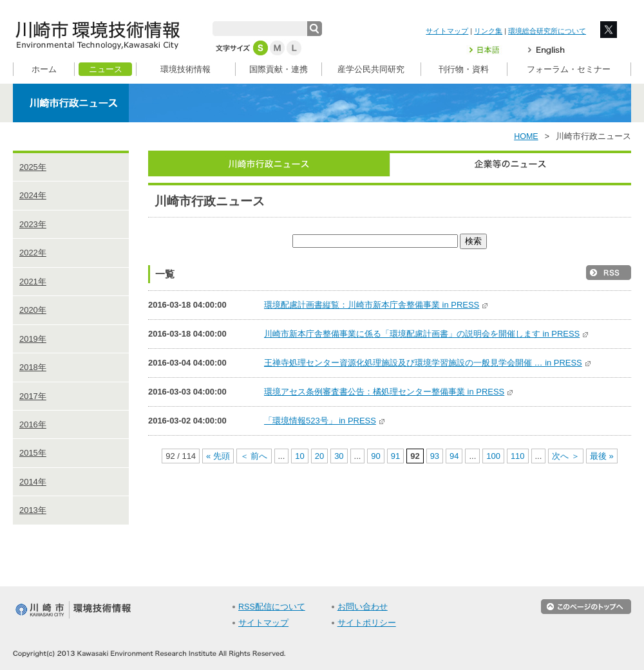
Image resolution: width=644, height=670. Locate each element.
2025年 (33, 167)
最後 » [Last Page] (602, 456)
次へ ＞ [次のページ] (566, 456)
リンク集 (488, 31)
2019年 (33, 339)
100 (493, 456)
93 (435, 456)
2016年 (33, 424)
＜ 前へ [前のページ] (254, 456)
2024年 (33, 195)
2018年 (33, 367)
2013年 (33, 510)
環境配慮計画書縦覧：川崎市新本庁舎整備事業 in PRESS (376, 305)
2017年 (33, 396)
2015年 (33, 453)
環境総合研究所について (547, 31)
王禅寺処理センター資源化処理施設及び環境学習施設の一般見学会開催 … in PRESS (428, 363)
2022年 (33, 253)
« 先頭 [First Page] (218, 456)
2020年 (33, 310)
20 (319, 456)
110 (518, 456)
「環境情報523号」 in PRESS (325, 421)
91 (395, 456)
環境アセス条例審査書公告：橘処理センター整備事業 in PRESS (389, 392)
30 (339, 456)
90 (375, 456)
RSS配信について (272, 607)
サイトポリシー (367, 623)
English (546, 50)
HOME (526, 136)
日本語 (492, 50)
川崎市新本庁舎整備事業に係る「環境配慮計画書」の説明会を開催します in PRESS (427, 334)
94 (454, 456)
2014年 (33, 482)
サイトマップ (447, 31)
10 (299, 456)
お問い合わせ (363, 607)
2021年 (33, 282)
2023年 (33, 224)
